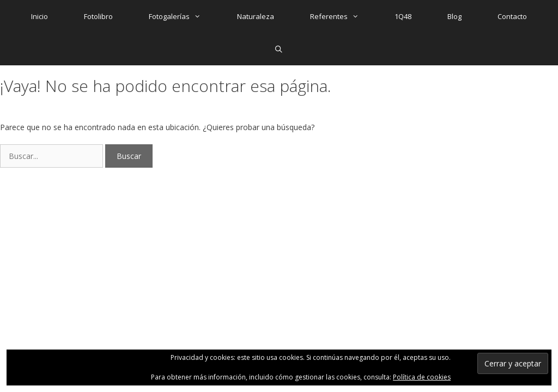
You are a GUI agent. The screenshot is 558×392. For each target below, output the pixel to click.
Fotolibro (98, 16)
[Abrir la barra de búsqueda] (279, 49)
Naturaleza (256, 16)
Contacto (512, 16)
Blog (454, 16)
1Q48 (403, 16)
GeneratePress (262, 210)
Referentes (343, 16)
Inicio (40, 16)
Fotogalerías (184, 16)
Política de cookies (422, 377)
